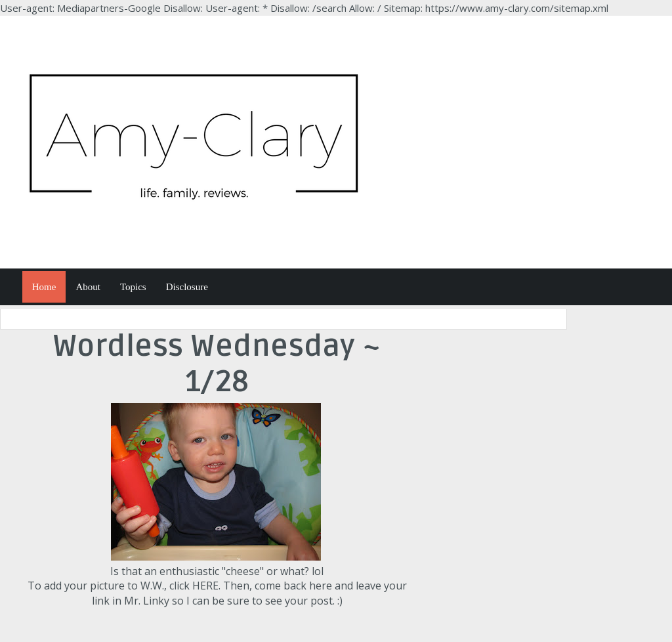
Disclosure (187, 287)
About (88, 287)
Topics (133, 287)
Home (44, 287)
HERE (205, 586)
